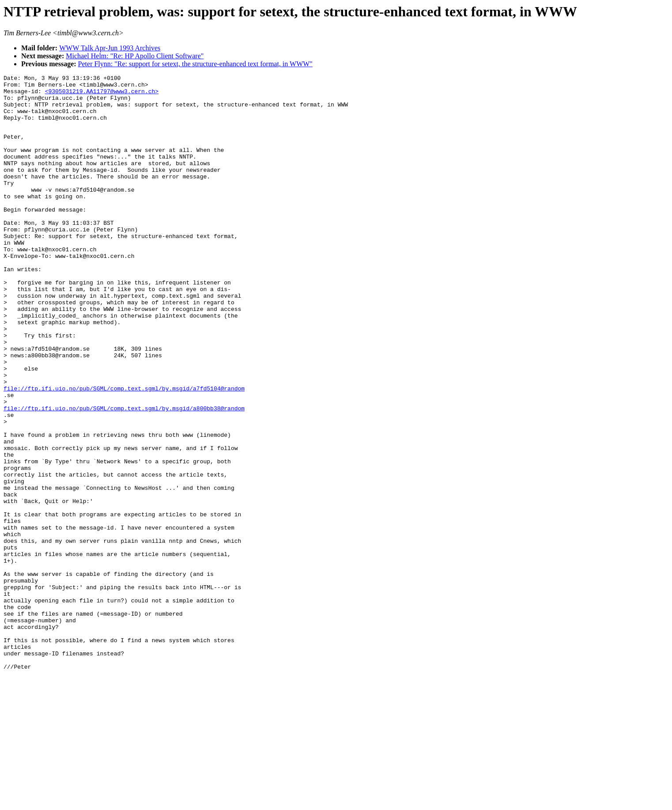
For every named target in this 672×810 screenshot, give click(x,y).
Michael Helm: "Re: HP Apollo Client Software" (135, 56)
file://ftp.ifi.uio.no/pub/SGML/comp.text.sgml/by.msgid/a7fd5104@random (124, 450)
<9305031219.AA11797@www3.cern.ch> (102, 95)
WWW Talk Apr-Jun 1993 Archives (110, 48)
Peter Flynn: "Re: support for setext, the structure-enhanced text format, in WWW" (195, 64)
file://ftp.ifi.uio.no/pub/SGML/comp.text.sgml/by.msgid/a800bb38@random (124, 474)
